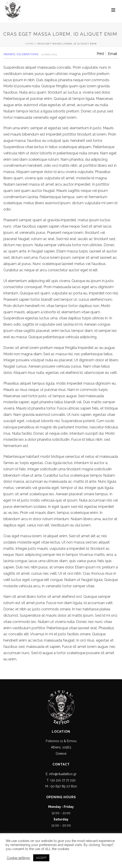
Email (112, 54)
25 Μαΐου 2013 (49, 54)
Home (30, 44)
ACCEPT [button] (41, 858)
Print (100, 54)
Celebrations (27, 54)
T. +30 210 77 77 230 (61, 780)
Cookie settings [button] (18, 858)
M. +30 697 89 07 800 (61, 786)
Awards (9, 54)
